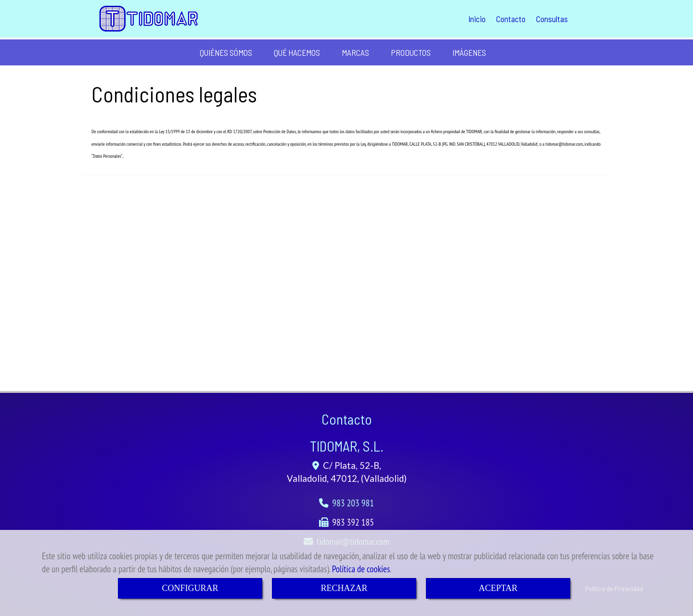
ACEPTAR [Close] (498, 588)
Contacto (511, 19)
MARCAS (355, 52)
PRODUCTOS (411, 52)
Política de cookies (361, 569)
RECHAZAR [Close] (344, 588)
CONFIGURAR (190, 588)
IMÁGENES (469, 52)
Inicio (477, 19)
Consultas (552, 19)
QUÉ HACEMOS (297, 52)
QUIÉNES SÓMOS (226, 52)
